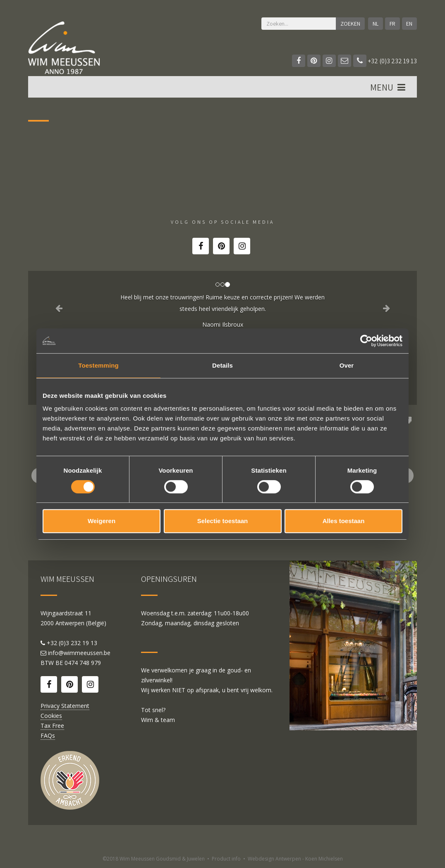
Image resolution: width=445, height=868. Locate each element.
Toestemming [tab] (98, 365)
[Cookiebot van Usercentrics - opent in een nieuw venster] (366, 341)
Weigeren (102, 521)
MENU (389, 87)
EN (409, 24)
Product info (226, 859)
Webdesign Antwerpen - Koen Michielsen (295, 859)
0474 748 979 (83, 663)
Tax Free (52, 726)
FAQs (48, 735)
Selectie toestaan (223, 521)
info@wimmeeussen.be (79, 653)
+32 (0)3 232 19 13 (385, 61)
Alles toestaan (344, 521)
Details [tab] (223, 365)
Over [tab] (347, 365)
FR (392, 24)
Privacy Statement (65, 706)
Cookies (51, 716)
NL (376, 24)
